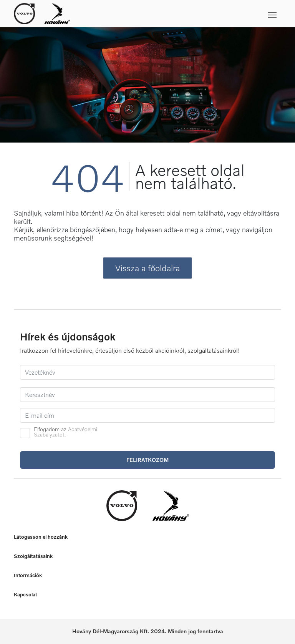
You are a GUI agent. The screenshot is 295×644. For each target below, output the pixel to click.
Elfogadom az (65, 432)
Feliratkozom (147, 460)
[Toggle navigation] (176, 13)
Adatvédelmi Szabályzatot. (65, 432)
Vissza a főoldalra (147, 268)
